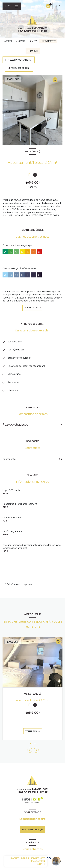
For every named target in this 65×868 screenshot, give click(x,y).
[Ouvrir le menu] (12, 6)
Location (22, 41)
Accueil (8, 41)
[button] (36, 750)
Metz (34, 41)
